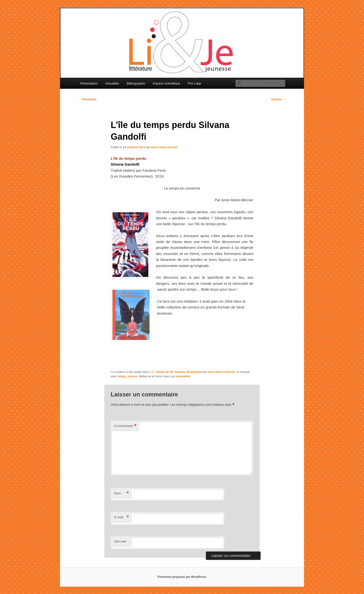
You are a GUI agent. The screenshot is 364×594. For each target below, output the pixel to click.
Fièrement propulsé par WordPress (182, 577)
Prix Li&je (195, 83)
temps (122, 376)
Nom (121, 493)
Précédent (87, 99)
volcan (133, 376)
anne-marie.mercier (164, 147)
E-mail (121, 517)
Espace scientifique (166, 83)
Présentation (89, 83)
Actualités (112, 83)
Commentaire (125, 426)
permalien (183, 376)
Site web (120, 541)
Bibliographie (136, 83)
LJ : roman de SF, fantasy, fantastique (176, 372)
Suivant (278, 99)
